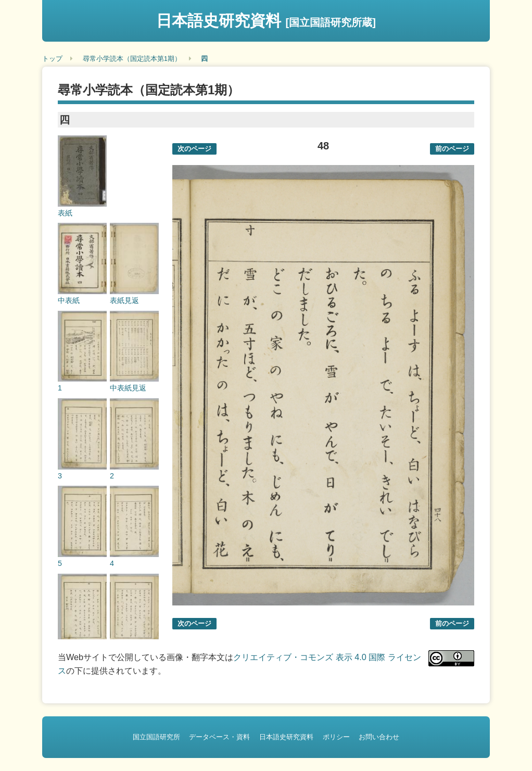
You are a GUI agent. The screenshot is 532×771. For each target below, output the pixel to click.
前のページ (452, 149)
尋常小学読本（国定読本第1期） (132, 59)
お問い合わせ (379, 737)
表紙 (65, 213)
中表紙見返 (128, 388)
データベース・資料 (219, 737)
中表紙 (69, 300)
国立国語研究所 (156, 737)
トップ (52, 59)
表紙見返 (124, 300)
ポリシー (336, 737)
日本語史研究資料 (266, 21)
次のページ (194, 149)
